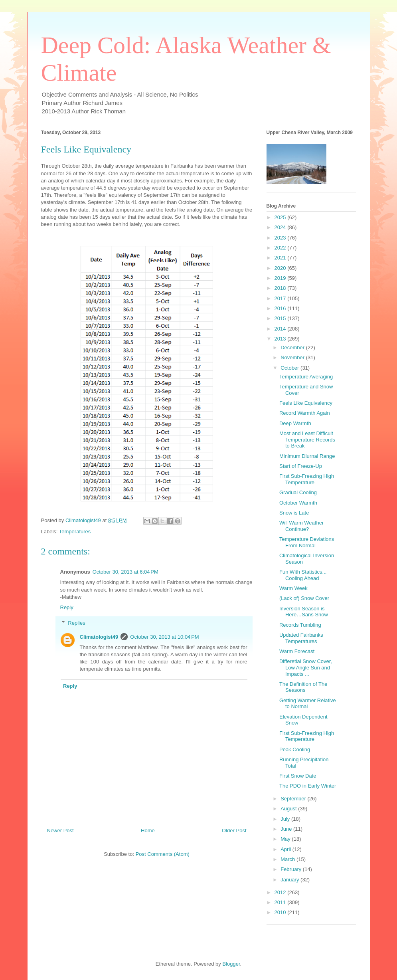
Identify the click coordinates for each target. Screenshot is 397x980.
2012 (281, 892)
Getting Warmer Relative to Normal (308, 704)
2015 (281, 318)
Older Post (234, 831)
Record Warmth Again (305, 413)
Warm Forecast (297, 651)
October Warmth (298, 503)
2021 (281, 258)
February (292, 869)
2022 (281, 248)
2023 (281, 238)
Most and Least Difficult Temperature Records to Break (307, 440)
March (288, 859)
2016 (281, 308)
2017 (281, 298)
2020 (281, 268)
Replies (76, 623)
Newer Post (60, 831)
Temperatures (75, 532)
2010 (281, 912)
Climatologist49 (99, 637)
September (294, 799)
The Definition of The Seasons (303, 687)
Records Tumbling (300, 625)
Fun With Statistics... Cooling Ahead (303, 575)
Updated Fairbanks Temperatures (301, 638)
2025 (281, 217)
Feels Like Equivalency (306, 403)
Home (148, 831)
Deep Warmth (295, 423)
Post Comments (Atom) (163, 854)
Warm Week (293, 588)
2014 (281, 329)
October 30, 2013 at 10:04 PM (164, 637)
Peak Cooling (295, 749)
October (290, 368)
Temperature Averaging (306, 377)
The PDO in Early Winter (308, 786)
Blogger (231, 964)
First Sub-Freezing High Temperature (307, 479)
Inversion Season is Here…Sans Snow (304, 612)
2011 (281, 902)
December (293, 347)
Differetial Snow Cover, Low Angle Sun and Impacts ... (306, 667)
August (289, 809)
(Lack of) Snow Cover (304, 598)
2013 (281, 339)
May (286, 839)
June (287, 829)
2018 (281, 288)
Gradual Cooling (298, 492)
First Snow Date (298, 776)
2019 (281, 278)
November (293, 357)
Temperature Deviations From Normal (307, 542)
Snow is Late (294, 513)
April (286, 849)
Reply (67, 607)
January (290, 880)
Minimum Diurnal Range (307, 456)
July (286, 819)
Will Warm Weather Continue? (301, 526)
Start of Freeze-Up (301, 466)
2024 (281, 227)
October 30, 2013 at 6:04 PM (125, 572)
